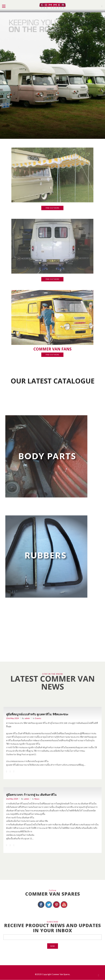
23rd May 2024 (13, 718)
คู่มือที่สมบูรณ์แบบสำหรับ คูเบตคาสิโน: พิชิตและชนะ (37, 714)
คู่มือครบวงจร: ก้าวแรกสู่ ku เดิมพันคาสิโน (31, 795)
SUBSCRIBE (53, 922)
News (37, 799)
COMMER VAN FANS (52, 349)
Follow (53, 890)
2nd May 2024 (12, 799)
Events (38, 718)
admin (27, 718)
